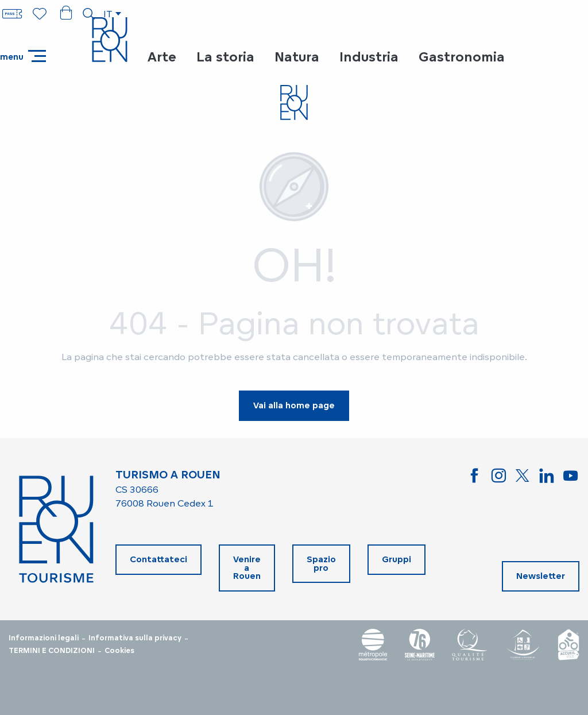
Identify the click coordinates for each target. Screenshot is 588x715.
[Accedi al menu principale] (23, 56)
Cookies (119, 651)
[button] (89, 14)
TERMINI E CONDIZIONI (52, 651)
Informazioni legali (44, 638)
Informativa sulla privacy (135, 638)
